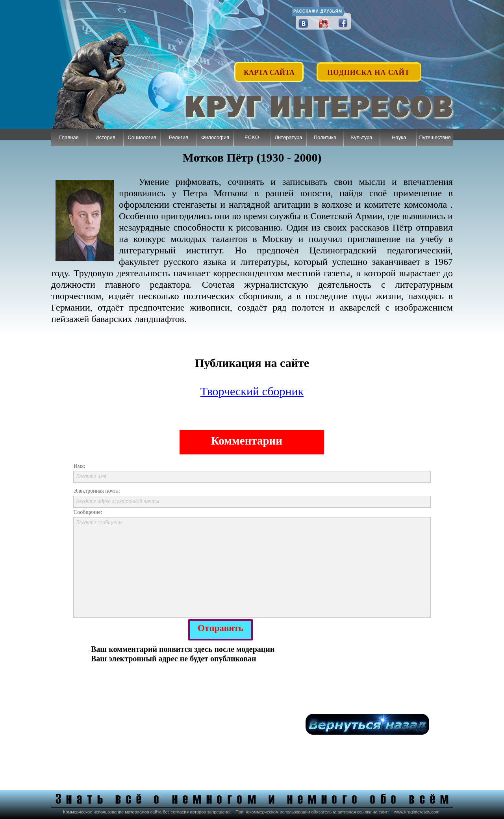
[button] (369, 68)
